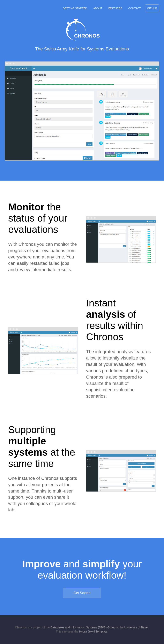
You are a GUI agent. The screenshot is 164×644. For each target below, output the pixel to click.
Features (115, 8)
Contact (135, 8)
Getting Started (75, 8)
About (98, 8)
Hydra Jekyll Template (93, 631)
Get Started (82, 593)
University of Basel (136, 627)
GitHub (152, 8)
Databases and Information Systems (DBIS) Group (83, 627)
